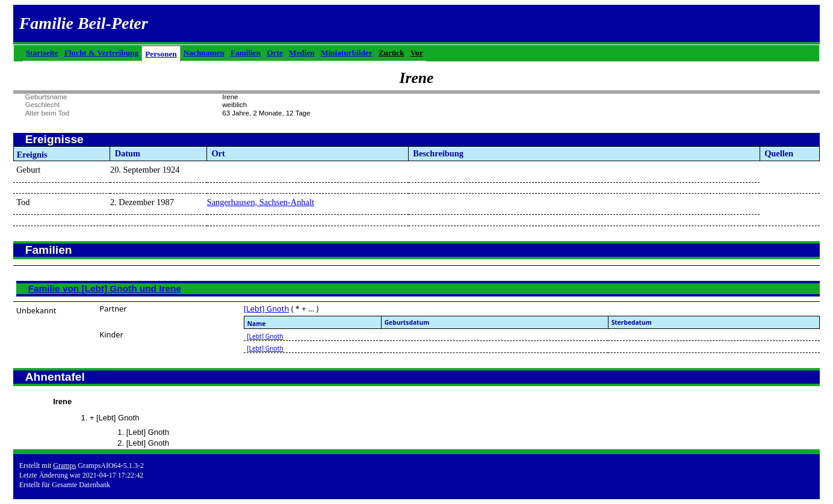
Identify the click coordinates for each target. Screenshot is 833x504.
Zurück (392, 53)
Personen (161, 54)
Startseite (42, 53)
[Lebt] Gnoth (267, 309)
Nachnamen (204, 53)
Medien (302, 53)
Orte (275, 53)
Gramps (64, 466)
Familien (246, 53)
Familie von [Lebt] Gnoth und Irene (105, 288)
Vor (417, 53)
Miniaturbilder (347, 53)
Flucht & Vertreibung (101, 53)
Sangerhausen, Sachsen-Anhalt (261, 202)
